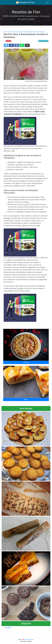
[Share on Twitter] (6, 45)
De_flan (10, 32)
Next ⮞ (26, 399)
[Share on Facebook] (11, 45)
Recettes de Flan (25, 2)
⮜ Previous (26, 362)
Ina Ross (8, 41)
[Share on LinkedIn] (17, 45)
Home (5, 32)
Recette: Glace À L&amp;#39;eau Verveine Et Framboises (29, 32)
